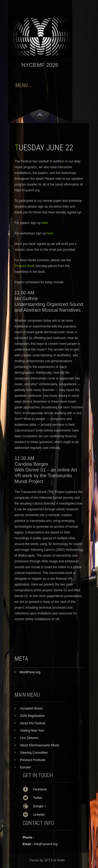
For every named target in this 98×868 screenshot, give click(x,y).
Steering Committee (34, 753)
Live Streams (29, 738)
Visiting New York (32, 731)
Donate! (26, 767)
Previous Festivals (33, 760)
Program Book (25, 266)
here (45, 223)
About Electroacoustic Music (40, 745)
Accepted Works (31, 708)
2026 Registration (32, 716)
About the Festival (33, 723)
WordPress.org (30, 672)
